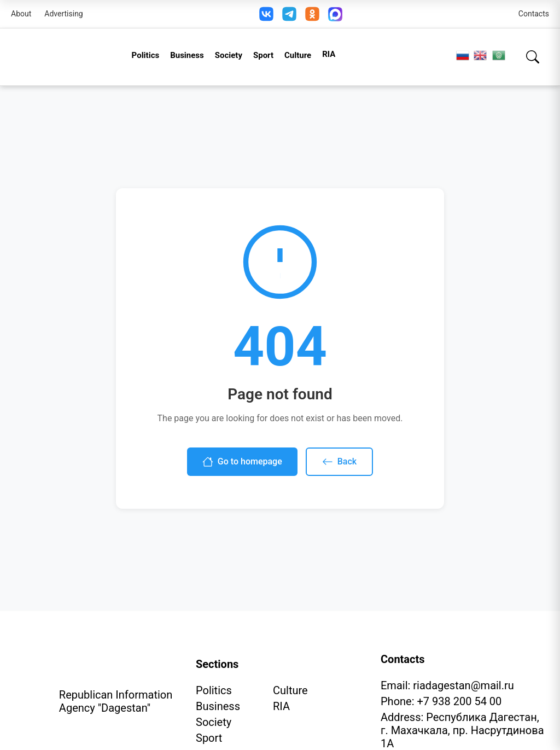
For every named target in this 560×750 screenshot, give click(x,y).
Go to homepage (242, 462)
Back (339, 462)
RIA (329, 54)
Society (229, 55)
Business (187, 55)
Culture (298, 55)
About (21, 14)
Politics (146, 55)
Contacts (534, 14)
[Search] (533, 57)
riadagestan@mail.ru (463, 685)
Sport (263, 55)
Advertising (63, 14)
